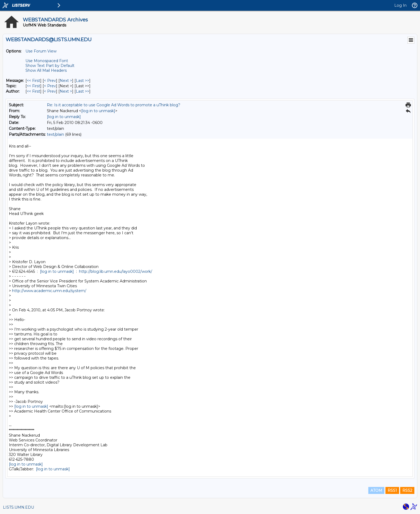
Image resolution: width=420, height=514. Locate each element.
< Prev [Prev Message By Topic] (50, 86)
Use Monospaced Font (47, 61)
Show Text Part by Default (50, 66)
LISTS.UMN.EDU (18, 507)
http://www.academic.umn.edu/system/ (49, 291)
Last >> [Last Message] (82, 81)
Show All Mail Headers (46, 70)
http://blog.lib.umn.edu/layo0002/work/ (116, 271)
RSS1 (392, 490)
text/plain (55, 134)
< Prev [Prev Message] (50, 81)
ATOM (376, 490)
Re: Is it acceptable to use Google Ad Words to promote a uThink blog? (114, 105)
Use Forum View (41, 51)
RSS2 (407, 490)
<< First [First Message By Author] (33, 91)
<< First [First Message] (33, 81)
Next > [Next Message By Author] (66, 91)
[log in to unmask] (98, 111)
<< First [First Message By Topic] (33, 86)
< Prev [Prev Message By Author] (50, 91)
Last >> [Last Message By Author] (82, 91)
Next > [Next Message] (66, 81)
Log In (400, 5)
